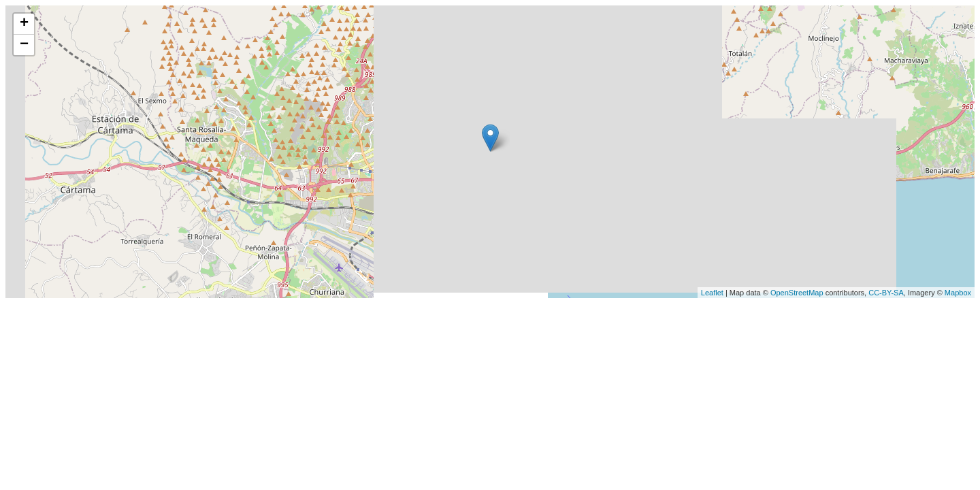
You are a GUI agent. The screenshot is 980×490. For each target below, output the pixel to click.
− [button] (24, 45)
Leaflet (712, 293)
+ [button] (24, 24)
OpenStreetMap (797, 293)
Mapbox (958, 293)
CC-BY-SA (886, 293)
